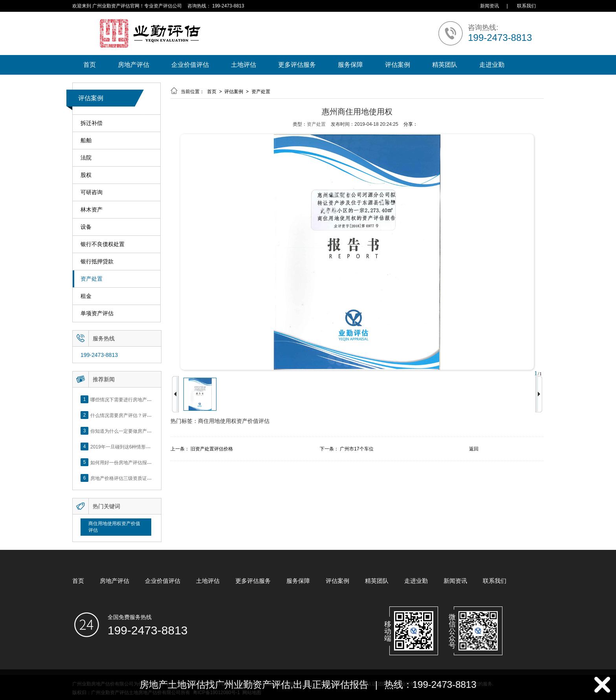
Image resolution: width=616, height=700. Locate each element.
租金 (86, 296)
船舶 (86, 141)
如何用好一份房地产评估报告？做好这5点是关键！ (144, 462)
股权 (86, 175)
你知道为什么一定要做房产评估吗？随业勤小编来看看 (147, 431)
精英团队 (445, 65)
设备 (86, 227)
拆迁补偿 (92, 123)
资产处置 (92, 279)
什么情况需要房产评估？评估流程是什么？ (135, 415)
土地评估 (244, 65)
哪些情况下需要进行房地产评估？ (126, 399)
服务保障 (350, 65)
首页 (90, 65)
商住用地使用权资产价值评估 (114, 527)
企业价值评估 (190, 65)
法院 (86, 158)
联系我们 (526, 6)
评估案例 (398, 65)
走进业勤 (492, 65)
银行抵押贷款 (97, 262)
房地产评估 (134, 65)
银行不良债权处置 (103, 244)
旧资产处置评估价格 (212, 449)
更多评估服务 (297, 65)
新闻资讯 (489, 6)
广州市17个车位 (357, 449)
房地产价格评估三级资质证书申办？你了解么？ (140, 478)
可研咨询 (92, 192)
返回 (474, 449)
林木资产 (92, 210)
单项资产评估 (97, 313)
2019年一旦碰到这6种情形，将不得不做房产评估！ (144, 446)
